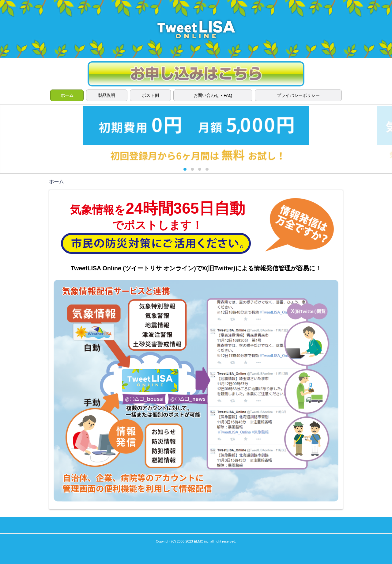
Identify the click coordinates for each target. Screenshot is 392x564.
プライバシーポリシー (298, 95)
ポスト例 (150, 95)
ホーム (67, 95)
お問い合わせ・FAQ (213, 95)
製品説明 (107, 95)
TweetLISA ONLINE (196, 29)
